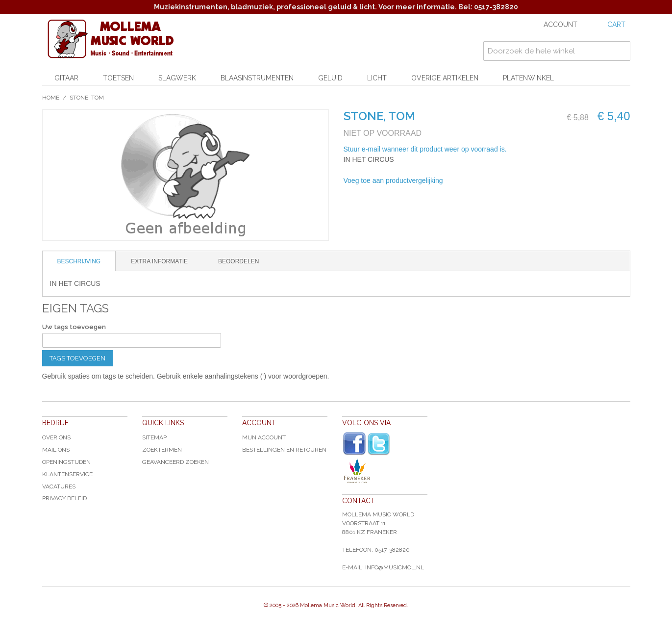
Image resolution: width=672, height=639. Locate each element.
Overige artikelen (445, 78)
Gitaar (66, 78)
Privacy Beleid (64, 498)
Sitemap (154, 437)
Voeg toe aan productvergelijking (393, 180)
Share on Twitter (503, 181)
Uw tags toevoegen (74, 327)
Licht (377, 78)
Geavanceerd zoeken (175, 462)
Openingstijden (66, 462)
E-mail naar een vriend (464, 181)
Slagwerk (177, 78)
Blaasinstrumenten (257, 78)
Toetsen (118, 78)
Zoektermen (162, 450)
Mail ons (56, 450)
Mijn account (264, 437)
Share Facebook (483, 181)
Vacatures (59, 486)
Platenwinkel (528, 78)
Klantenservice (67, 474)
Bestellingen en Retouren (284, 450)
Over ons (56, 437)
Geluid (330, 78)
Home (51, 98)
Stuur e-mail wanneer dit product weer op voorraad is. (425, 149)
